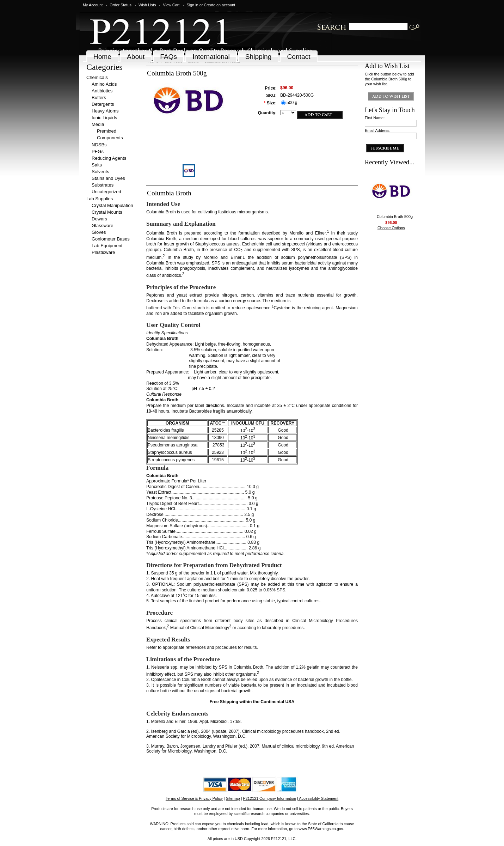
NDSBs (99, 145)
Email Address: (378, 130)
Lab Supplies (100, 199)
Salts (97, 165)
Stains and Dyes (108, 178)
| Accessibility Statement (318, 798)
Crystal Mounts (107, 212)
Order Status (121, 5)
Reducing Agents (109, 158)
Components (110, 138)
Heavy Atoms (105, 111)
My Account (93, 5)
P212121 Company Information (270, 798)
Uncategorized (106, 192)
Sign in (192, 5)
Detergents (103, 104)
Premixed (107, 131)
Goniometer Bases (111, 239)
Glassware (102, 226)
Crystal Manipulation (112, 205)
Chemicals (97, 77)
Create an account (219, 5)
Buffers (99, 98)
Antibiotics (102, 91)
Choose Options (391, 228)
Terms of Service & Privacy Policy (194, 798)
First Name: (375, 118)
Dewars (99, 219)
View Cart (171, 5)
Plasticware (103, 252)
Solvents (100, 172)
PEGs (98, 151)
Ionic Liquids (104, 118)
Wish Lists (147, 5)
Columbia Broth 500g (395, 217)
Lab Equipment (107, 246)
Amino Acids (104, 84)
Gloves (99, 232)
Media (98, 124)
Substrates (103, 185)
